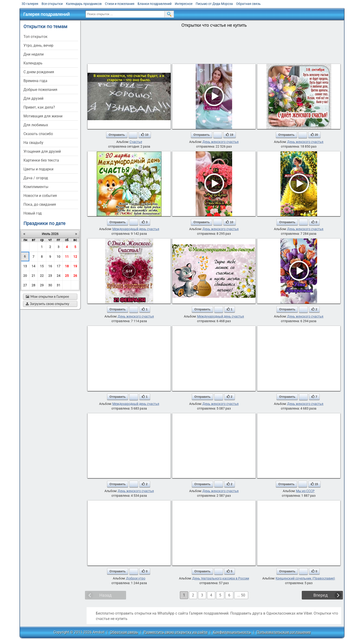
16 (50, 266)
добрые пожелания (40, 90)
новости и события (40, 196)
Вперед (321, 595)
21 (33, 276)
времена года (35, 81)
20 (25, 276)
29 (42, 285)
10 (58, 257)
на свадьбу (33, 143)
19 (75, 266)
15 (42, 266)
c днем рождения (39, 72)
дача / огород (36, 178)
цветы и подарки (38, 169)
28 (33, 285)
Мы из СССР (305, 491)
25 (67, 276)
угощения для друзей (42, 151)
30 (50, 285)
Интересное (184, 4)
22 (42, 276)
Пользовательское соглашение (284, 632)
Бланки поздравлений (155, 4)
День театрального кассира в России (221, 578)
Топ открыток (36, 37)
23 (50, 276)
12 (75, 257)
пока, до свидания (40, 204)
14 (33, 266)
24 (58, 276)
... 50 (241, 595)
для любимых (36, 125)
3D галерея (30, 4)
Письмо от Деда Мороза (214, 4)
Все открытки (52, 4)
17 (58, 266)
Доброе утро (136, 578)
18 (67, 266)
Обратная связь (248, 4)
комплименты (36, 187)
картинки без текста (41, 160)
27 (25, 285)
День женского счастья (221, 142)
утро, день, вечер (38, 45)
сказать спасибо (38, 134)
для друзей (33, 98)
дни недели (34, 54)
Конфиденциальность (232, 632)
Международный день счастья (136, 229)
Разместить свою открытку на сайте (175, 632)
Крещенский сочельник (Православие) (305, 578)
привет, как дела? (39, 107)
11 (67, 257)
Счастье (136, 142)
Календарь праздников (84, 4)
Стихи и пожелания (120, 4)
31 (58, 285)
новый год (33, 213)
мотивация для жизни (43, 116)
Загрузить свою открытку (47, 304)
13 (25, 266)
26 (75, 276)
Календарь (33, 63)
